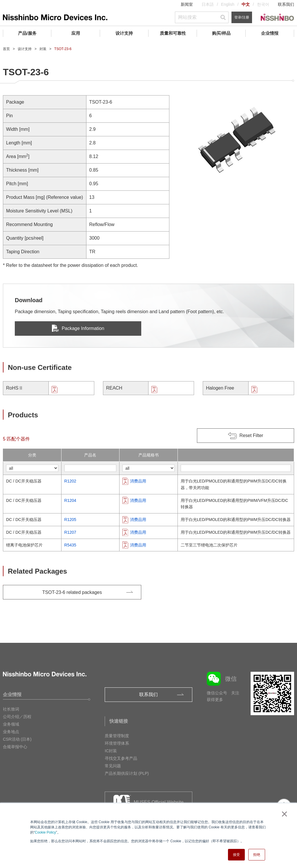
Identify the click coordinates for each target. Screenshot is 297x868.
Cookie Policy (45, 832)
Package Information (78, 328)
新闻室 (187, 4)
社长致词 (11, 709)
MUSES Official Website (159, 802)
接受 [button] (236, 855)
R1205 (70, 520)
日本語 (208, 4)
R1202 (70, 481)
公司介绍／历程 (17, 717)
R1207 (70, 532)
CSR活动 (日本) (17, 739)
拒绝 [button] (257, 855)
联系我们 (286, 4)
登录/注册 (242, 17)
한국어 (263, 4)
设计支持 (124, 33)
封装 (43, 49)
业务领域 (11, 724)
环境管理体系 (117, 743)
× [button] (283, 814)
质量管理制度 (117, 736)
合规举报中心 (15, 747)
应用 (76, 33)
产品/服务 (27, 33)
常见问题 (113, 766)
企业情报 (270, 33)
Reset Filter (251, 435)
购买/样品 (221, 33)
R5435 (70, 545)
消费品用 (138, 481)
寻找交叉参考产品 (121, 758)
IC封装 (111, 751)
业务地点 (11, 732)
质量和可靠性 (173, 33)
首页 (6, 49)
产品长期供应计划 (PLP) (127, 773)
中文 (246, 4)
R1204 (70, 500)
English (228, 4)
